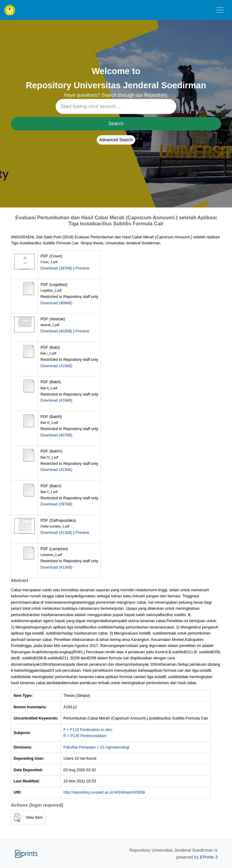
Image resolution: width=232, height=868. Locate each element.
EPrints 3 (209, 857)
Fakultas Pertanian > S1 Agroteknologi (96, 747)
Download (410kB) (56, 366)
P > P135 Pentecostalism (85, 736)
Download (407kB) (56, 435)
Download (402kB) (56, 331)
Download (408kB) (56, 303)
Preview (82, 268)
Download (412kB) (56, 567)
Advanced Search (116, 140)
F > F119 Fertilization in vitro (88, 730)
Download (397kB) (56, 268)
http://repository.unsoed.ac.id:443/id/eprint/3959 (104, 792)
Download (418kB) (56, 400)
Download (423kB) (56, 470)
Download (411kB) (56, 532)
